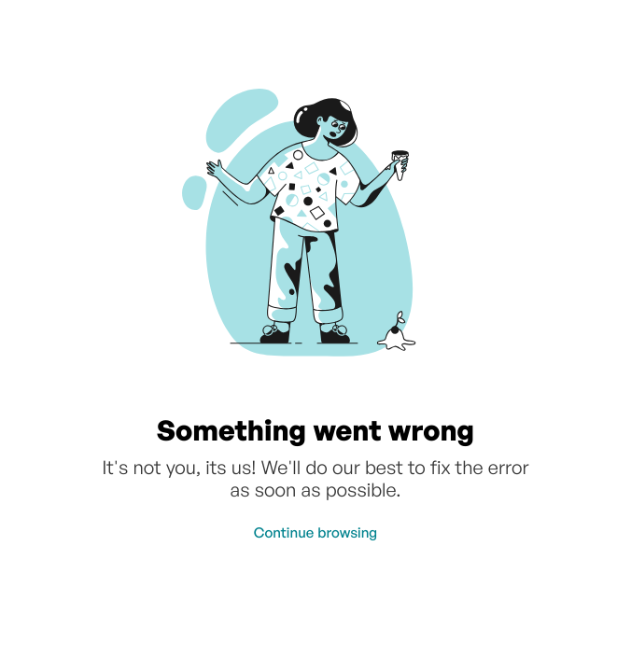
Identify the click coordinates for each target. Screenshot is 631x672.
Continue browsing (315, 532)
